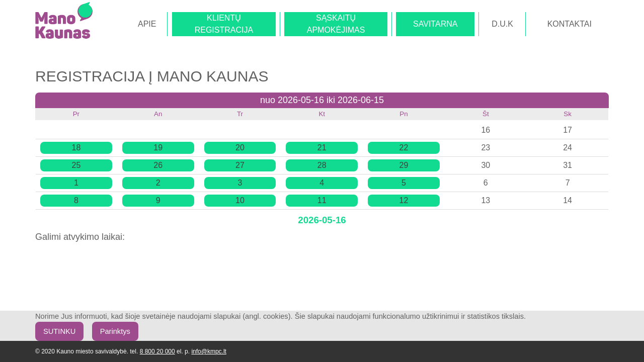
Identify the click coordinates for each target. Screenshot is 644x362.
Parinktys (115, 331)
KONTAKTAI (570, 24)
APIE (147, 24)
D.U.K (502, 24)
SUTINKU (59, 331)
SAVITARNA (435, 24)
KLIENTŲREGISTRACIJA (224, 24)
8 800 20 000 (157, 351)
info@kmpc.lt (209, 351)
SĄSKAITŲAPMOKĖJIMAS (336, 24)
